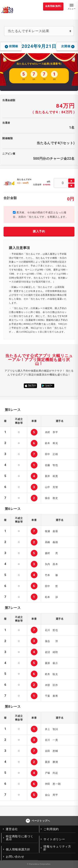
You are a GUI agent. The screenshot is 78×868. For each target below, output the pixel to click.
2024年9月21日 (39, 46)
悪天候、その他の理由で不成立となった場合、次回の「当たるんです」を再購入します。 (40, 215)
